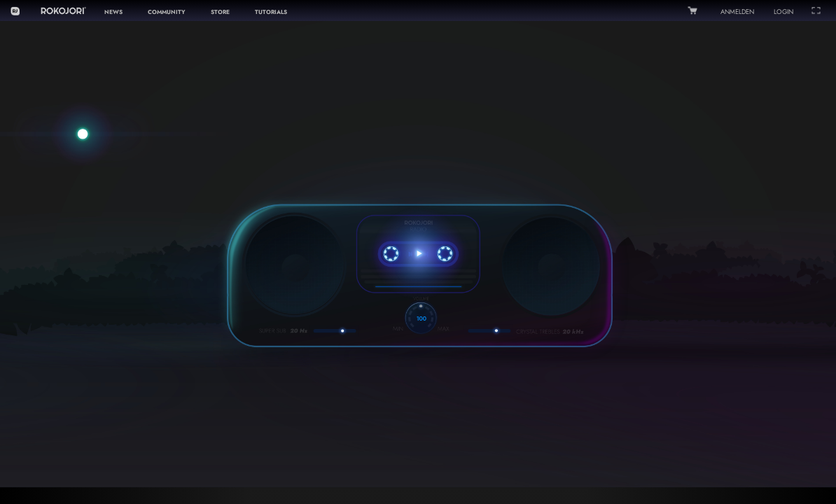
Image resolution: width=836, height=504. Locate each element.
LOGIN (783, 12)
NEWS (113, 12)
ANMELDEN (737, 12)
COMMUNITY (167, 12)
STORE (220, 12)
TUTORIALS (271, 12)
